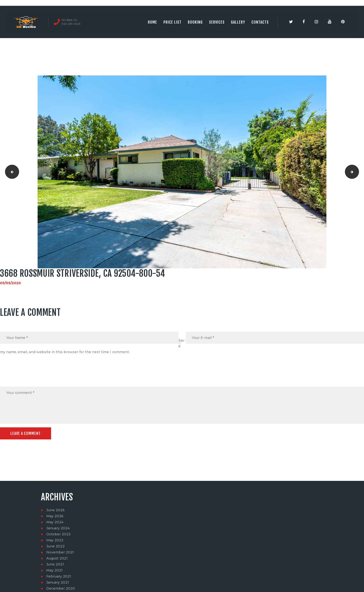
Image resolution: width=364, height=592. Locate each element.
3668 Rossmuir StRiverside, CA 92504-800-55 (357, 172)
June (55, 510)
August (57, 558)
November (60, 552)
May (55, 516)
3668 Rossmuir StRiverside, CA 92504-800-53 (10, 172)
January (58, 528)
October (58, 534)
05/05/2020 (10, 283)
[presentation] (37, 375)
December (61, 588)
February (59, 576)
